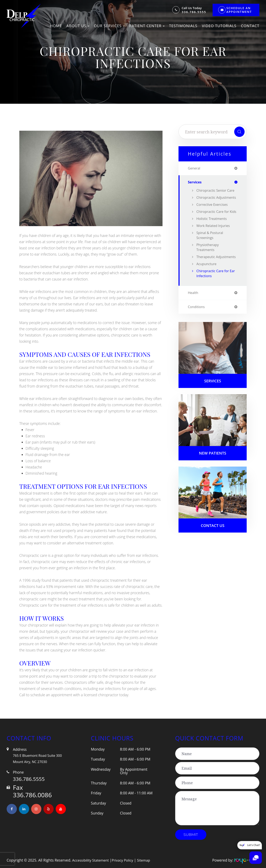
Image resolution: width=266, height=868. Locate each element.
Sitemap (147, 860)
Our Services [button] (109, 26)
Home (56, 26)
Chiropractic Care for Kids (214, 225)
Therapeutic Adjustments (207, 275)
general (195, 168)
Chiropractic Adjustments (207, 206)
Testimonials (183, 26)
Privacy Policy (125, 860)
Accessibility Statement (92, 860)
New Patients (212, 475)
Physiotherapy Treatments (209, 263)
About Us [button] (78, 26)
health (193, 313)
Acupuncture (207, 284)
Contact (250, 26)
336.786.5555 (194, 12)
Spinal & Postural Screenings (211, 251)
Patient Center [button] (147, 26)
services (195, 183)
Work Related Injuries (215, 241)
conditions (197, 328)
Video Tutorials (219, 26)
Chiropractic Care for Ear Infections (214, 294)
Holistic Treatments (213, 234)
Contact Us (213, 548)
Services (213, 402)
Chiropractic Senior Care (213, 194)
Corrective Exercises (213, 215)
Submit (191, 834)
